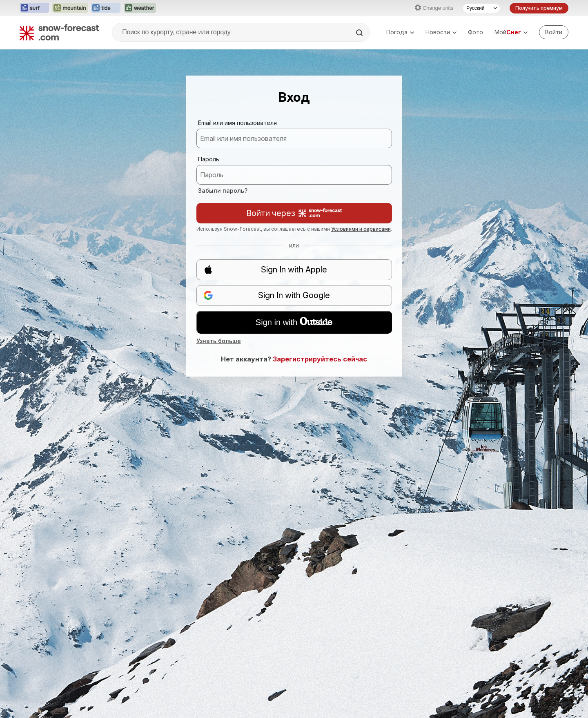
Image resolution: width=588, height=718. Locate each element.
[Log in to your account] (554, 32)
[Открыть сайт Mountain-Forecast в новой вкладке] (70, 8)
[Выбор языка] (481, 8)
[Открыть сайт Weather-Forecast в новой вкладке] (140, 8)
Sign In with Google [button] (267, 295)
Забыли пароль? (223, 191)
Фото (476, 32)
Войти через (294, 213)
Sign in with (294, 322)
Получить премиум (539, 8)
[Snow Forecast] (59, 32)
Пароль (209, 159)
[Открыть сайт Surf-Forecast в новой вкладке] (34, 8)
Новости (441, 32)
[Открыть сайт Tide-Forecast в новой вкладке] (106, 8)
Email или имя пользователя (237, 123)
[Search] (360, 33)
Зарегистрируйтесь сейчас (320, 359)
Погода (400, 32)
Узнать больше (219, 341)
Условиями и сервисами (361, 229)
